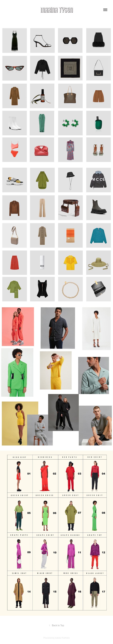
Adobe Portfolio (62, 638)
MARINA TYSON (57, 10)
